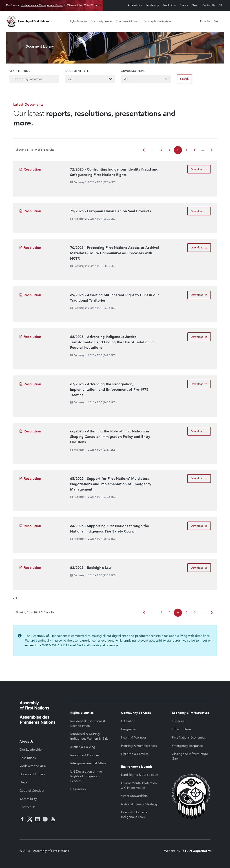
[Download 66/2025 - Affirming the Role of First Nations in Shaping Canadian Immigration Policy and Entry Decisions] (199, 431)
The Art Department (196, 851)
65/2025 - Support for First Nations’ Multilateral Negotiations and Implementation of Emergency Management (111, 484)
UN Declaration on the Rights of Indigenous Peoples (86, 776)
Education (128, 721)
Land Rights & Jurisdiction (140, 775)
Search (218, 21)
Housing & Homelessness (139, 746)
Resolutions (169, 5)
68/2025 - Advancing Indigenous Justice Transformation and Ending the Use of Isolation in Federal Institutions (112, 342)
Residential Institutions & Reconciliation (88, 723)
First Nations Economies (189, 738)
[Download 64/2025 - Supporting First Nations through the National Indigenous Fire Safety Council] (199, 526)
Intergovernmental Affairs (88, 763)
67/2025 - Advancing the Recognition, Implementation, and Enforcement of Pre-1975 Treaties (109, 390)
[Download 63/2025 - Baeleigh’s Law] (199, 568)
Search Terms (16, 71)
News (195, 5)
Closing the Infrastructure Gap (190, 756)
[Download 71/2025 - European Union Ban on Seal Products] (199, 211)
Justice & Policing (83, 747)
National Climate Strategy (139, 804)
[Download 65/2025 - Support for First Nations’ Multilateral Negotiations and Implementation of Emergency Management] (199, 479)
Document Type (75, 71)
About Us (205, 21)
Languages (129, 729)
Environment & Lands (128, 21)
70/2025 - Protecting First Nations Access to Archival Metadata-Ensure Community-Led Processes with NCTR (114, 253)
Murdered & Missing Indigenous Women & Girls (89, 736)
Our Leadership (31, 750)
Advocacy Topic (133, 71)
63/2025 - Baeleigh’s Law (91, 568)
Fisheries (178, 721)
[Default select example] (89, 79)
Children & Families (135, 754)
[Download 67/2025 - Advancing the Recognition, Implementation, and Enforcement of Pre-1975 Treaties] (199, 384)
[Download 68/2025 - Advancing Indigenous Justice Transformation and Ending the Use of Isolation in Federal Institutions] (199, 337)
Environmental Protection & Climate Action (139, 785)
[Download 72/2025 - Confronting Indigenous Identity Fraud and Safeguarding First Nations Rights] (199, 169)
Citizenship (78, 789)
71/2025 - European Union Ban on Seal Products (111, 211)
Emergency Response (187, 746)
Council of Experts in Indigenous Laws (136, 815)
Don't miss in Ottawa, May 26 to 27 (50, 5)
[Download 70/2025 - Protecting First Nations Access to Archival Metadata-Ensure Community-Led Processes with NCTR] (199, 248)
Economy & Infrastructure (157, 21)
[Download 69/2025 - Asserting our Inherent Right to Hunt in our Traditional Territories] (199, 295)
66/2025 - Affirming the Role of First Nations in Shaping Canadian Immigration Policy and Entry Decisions (110, 437)
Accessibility (135, 5)
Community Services (102, 21)
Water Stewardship (134, 796)
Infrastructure (181, 729)
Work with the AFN (33, 766)
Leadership (152, 5)
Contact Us (209, 5)
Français (220, 5)
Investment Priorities (85, 755)
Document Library (32, 774)
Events (184, 5)
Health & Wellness (134, 738)
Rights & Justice (78, 21)
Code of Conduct (32, 791)
